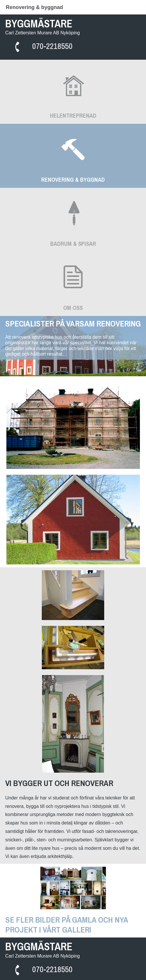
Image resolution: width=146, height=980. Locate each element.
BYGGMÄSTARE (39, 24)
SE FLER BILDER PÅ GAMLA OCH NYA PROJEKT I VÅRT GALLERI (67, 925)
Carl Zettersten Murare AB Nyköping (43, 33)
